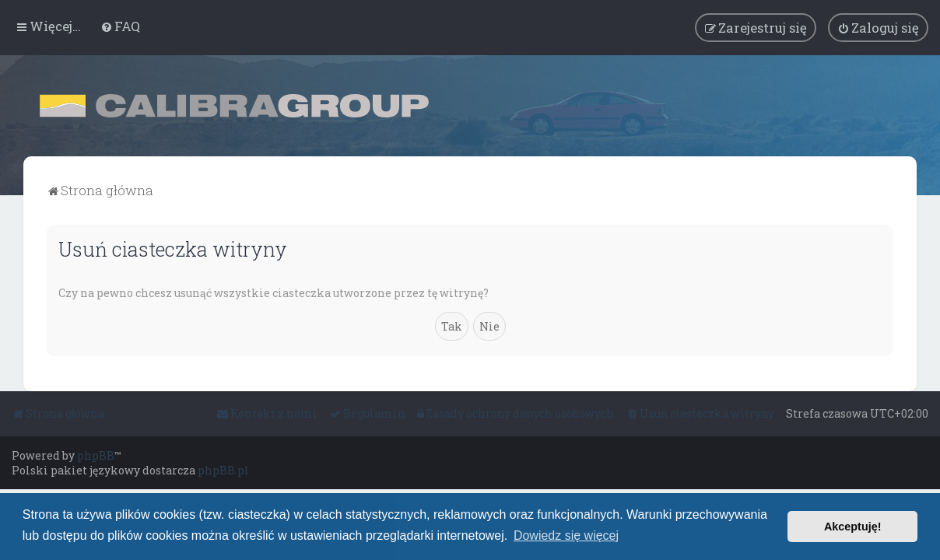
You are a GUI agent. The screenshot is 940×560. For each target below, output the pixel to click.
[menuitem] (120, 26)
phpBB (96, 455)
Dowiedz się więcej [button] (566, 535)
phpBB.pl (223, 470)
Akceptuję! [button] (853, 527)
